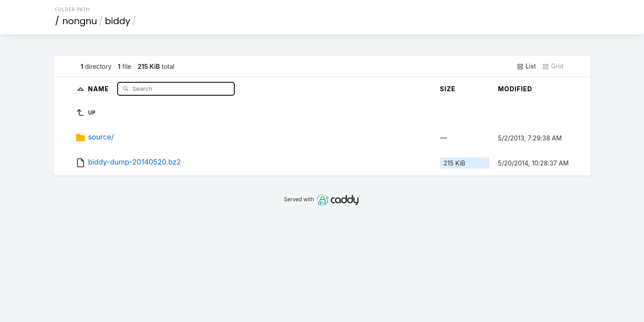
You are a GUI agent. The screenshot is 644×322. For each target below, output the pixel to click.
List (526, 66)
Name (100, 88)
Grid (553, 66)
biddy (118, 21)
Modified (515, 89)
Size (448, 89)
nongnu (80, 21)
